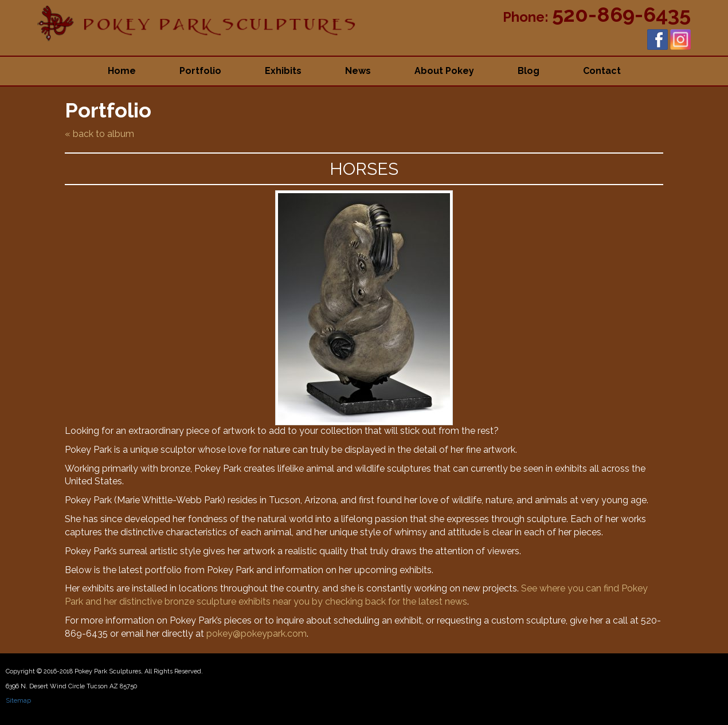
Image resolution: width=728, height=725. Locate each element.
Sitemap (18, 701)
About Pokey (444, 71)
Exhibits (283, 71)
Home (122, 71)
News (358, 71)
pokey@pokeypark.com (257, 634)
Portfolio (200, 71)
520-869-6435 (621, 14)
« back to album (99, 134)
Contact (602, 71)
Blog (529, 71)
